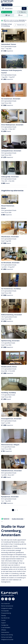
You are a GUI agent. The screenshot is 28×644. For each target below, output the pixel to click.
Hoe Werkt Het (5, 618)
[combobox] (11, 9)
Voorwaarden (5, 611)
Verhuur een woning (7, 635)
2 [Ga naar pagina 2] (15, 510)
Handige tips (5, 625)
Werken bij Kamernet (7, 606)
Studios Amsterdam (18, 519)
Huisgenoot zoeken (7, 608)
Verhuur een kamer (7, 637)
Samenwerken (5, 632)
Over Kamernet (5, 604)
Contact (3, 620)
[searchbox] (13, 9)
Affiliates (4, 630)
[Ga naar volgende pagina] (17, 510)
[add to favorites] (25, 31)
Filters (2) (22, 12)
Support (4, 623)
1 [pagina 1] (13, 510)
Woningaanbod (7, 5)
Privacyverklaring (6, 613)
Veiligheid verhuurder (7, 640)
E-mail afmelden (6, 628)
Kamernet (5, 519)
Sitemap (3, 616)
